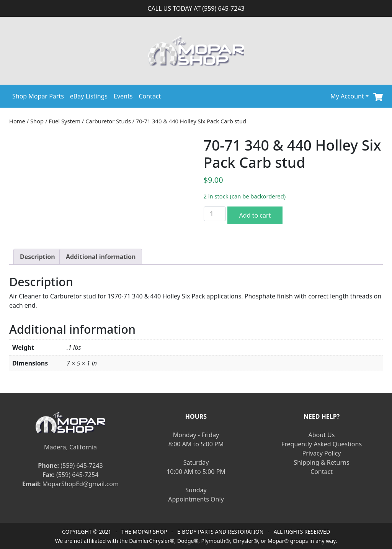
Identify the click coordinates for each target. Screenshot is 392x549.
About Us (322, 435)
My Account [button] (347, 96)
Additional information (101, 257)
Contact (150, 96)
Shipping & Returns (321, 462)
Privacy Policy (322, 453)
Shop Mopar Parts (38, 96)
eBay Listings (89, 96)
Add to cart (255, 215)
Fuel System (65, 121)
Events (123, 96)
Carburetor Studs (108, 121)
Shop (37, 121)
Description (38, 257)
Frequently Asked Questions (322, 444)
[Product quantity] (215, 214)
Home (17, 121)
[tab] (38, 257)
